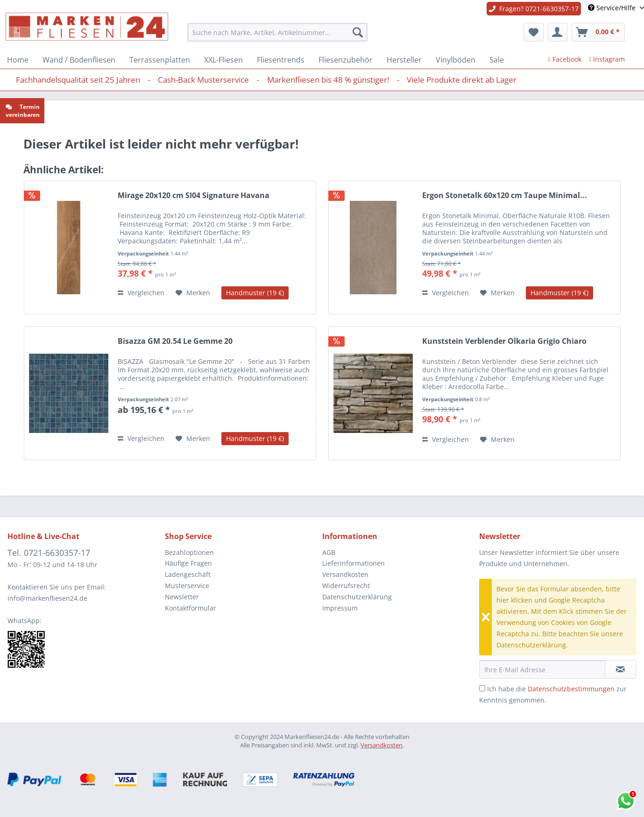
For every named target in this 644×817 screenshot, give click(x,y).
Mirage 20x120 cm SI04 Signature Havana (194, 195)
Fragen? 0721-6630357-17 (534, 9)
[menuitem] (277, 32)
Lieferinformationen (354, 563)
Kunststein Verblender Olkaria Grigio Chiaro (504, 341)
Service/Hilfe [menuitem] (613, 8)
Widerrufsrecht (346, 586)
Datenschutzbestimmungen (571, 689)
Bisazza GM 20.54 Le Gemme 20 (175, 341)
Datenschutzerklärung (357, 597)
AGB (329, 552)
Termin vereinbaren (23, 111)
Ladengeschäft (188, 574)
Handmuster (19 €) (255, 293)
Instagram (607, 59)
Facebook (564, 59)
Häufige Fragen (188, 563)
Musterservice (187, 586)
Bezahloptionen (189, 552)
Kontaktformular (191, 608)
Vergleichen (141, 293)
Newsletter (182, 597)
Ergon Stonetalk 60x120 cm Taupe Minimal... (505, 195)
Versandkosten (345, 574)
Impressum (340, 608)
